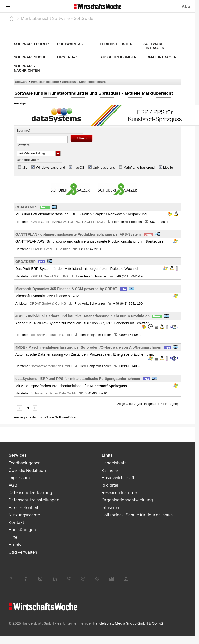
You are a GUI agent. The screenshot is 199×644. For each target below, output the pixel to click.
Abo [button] (186, 6)
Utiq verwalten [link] (23, 552)
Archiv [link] (15, 545)
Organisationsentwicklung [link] (127, 500)
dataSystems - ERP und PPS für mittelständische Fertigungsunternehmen (78, 379)
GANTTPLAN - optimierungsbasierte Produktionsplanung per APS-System (78, 234)
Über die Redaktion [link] (27, 470)
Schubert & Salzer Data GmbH (54, 393)
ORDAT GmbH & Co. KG (50, 276)
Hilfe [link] (13, 537)
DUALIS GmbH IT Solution (51, 249)
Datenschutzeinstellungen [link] (34, 500)
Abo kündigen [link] (22, 530)
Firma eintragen (160, 57)
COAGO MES (26, 207)
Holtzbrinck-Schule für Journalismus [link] (137, 515)
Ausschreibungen (118, 57)
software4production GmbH (52, 335)
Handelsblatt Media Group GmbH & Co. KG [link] (128, 624)
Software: (24, 145)
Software (21, 82)
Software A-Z (70, 44)
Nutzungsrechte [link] (24, 515)
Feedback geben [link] (25, 463)
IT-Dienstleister (116, 44)
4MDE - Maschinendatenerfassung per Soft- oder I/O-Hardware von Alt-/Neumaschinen (88, 347)
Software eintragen (154, 46)
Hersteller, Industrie (45, 82)
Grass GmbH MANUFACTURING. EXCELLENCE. (68, 222)
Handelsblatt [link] (114, 463)
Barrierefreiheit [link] (24, 508)
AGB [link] (13, 485)
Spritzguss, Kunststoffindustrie (84, 82)
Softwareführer (31, 44)
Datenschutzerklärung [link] (30, 493)
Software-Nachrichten (27, 68)
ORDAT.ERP (25, 262)
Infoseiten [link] (111, 508)
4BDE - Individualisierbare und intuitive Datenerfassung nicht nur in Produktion (82, 316)
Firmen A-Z (67, 57)
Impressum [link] (19, 478)
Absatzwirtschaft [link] (118, 478)
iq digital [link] (110, 485)
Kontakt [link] (16, 522)
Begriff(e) (23, 131)
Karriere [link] (110, 470)
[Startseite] (12, 18)
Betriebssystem (28, 160)
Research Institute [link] (119, 493)
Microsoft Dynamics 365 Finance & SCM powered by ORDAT (66, 289)
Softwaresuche (30, 57)
